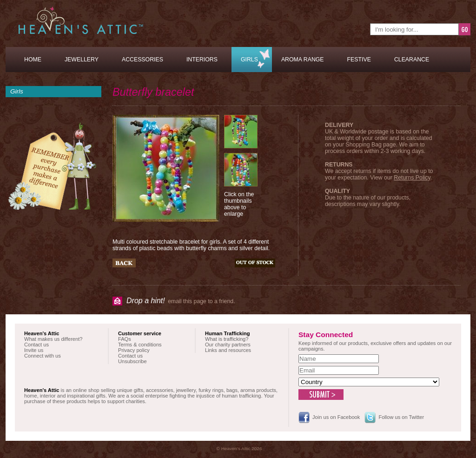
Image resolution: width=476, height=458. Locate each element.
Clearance (412, 60)
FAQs (125, 339)
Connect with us (43, 356)
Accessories (142, 60)
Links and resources (228, 350)
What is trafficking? (227, 339)
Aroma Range (303, 60)
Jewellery (82, 60)
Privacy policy (134, 350)
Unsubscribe (132, 361)
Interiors (202, 60)
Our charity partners (228, 345)
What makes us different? (53, 339)
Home (33, 60)
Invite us (34, 350)
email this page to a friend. (181, 301)
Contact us (36, 345)
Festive (359, 60)
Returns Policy (412, 178)
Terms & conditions (140, 345)
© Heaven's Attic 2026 (239, 448)
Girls (249, 60)
